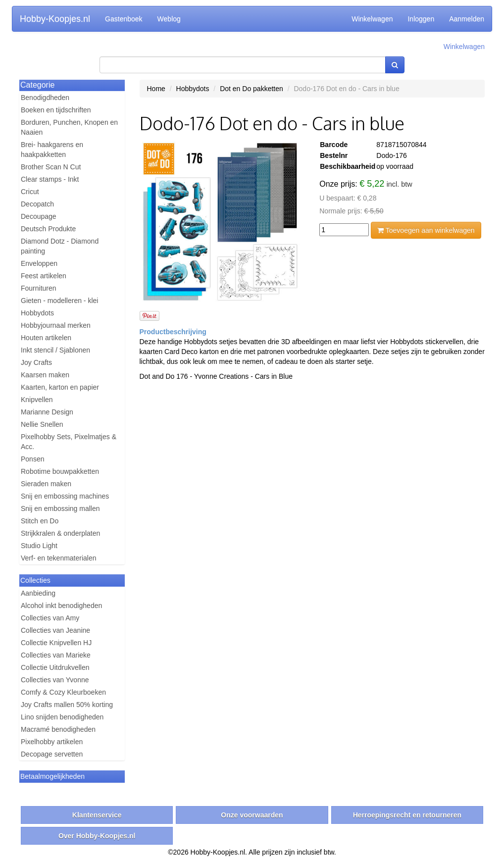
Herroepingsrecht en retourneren (407, 815)
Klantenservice (97, 815)
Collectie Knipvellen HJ (56, 643)
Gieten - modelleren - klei (59, 301)
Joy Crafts (36, 362)
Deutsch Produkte (48, 229)
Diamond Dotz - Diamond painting (60, 246)
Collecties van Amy (50, 618)
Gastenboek (124, 19)
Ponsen (32, 459)
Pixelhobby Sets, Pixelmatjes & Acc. (69, 442)
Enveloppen (39, 263)
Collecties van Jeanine (55, 630)
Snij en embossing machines (65, 496)
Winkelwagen (372, 19)
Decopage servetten (52, 754)
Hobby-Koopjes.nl (55, 19)
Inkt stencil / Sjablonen (55, 350)
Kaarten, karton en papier (60, 387)
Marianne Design (47, 412)
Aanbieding (38, 593)
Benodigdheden (45, 98)
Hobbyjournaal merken (56, 325)
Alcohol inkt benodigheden (61, 606)
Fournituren (39, 288)
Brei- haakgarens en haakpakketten (52, 150)
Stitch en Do (40, 521)
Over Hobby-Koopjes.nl (97, 836)
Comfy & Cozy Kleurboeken (63, 692)
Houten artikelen (46, 338)
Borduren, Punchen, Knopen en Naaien (69, 127)
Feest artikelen (44, 276)
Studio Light (39, 546)
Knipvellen (37, 400)
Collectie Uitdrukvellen (55, 667)
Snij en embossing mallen (60, 508)
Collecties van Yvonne (55, 680)
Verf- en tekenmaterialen (59, 558)
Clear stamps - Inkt (50, 179)
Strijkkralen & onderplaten (60, 533)
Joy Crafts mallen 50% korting (67, 705)
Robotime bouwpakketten (60, 471)
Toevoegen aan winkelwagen (426, 230)
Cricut (30, 192)
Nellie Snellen (42, 424)
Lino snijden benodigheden (62, 717)
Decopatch (37, 204)
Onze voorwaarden (252, 815)
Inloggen (421, 19)
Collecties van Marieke (56, 655)
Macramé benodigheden (58, 729)
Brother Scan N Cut (51, 167)
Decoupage (39, 216)
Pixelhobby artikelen (52, 742)
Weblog (169, 19)
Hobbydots (37, 313)
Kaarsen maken (45, 375)
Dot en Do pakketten (252, 89)
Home (156, 89)
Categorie (37, 85)
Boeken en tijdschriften (56, 110)
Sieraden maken (46, 484)
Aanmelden (467, 19)
